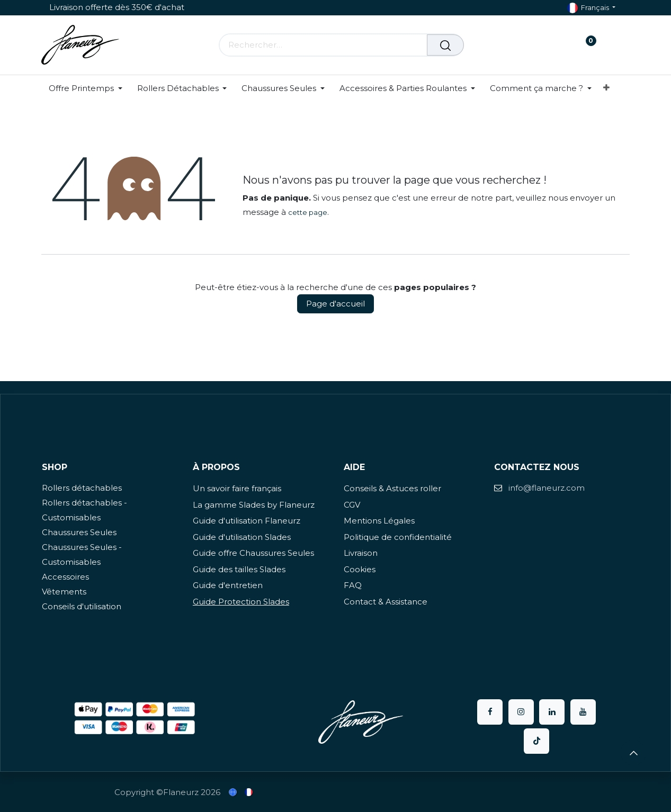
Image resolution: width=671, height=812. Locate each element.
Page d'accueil (335, 304)
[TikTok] (536, 741)
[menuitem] (89, 88)
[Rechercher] (445, 45)
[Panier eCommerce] (554, 45)
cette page (308, 212)
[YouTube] (583, 712)
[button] (633, 753)
